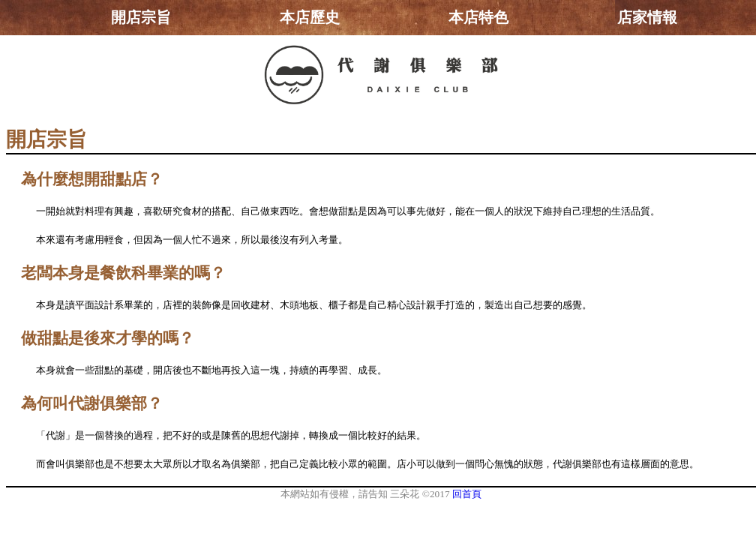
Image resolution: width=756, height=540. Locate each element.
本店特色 (478, 17)
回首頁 (467, 494)
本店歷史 (310, 17)
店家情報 (647, 17)
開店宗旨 (141, 17)
